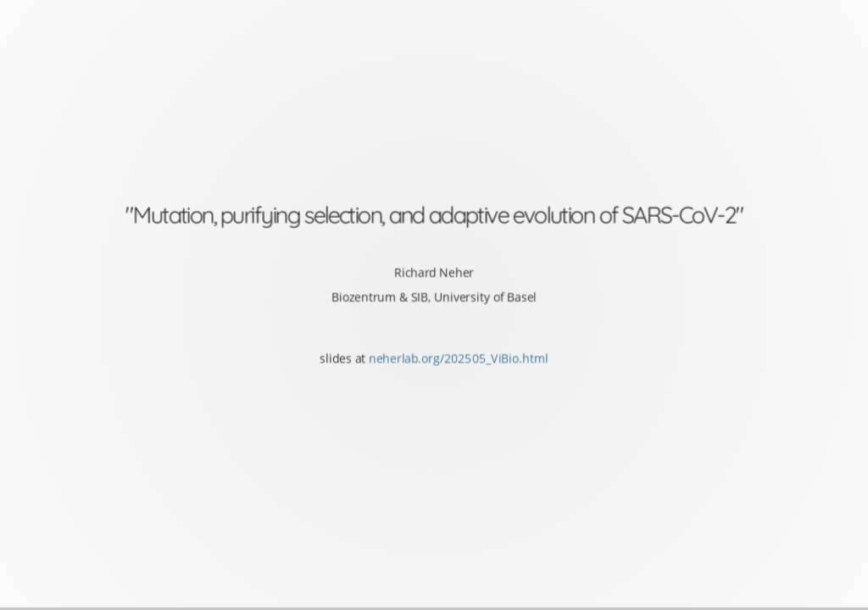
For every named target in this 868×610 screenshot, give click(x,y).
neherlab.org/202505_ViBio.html (459, 358)
